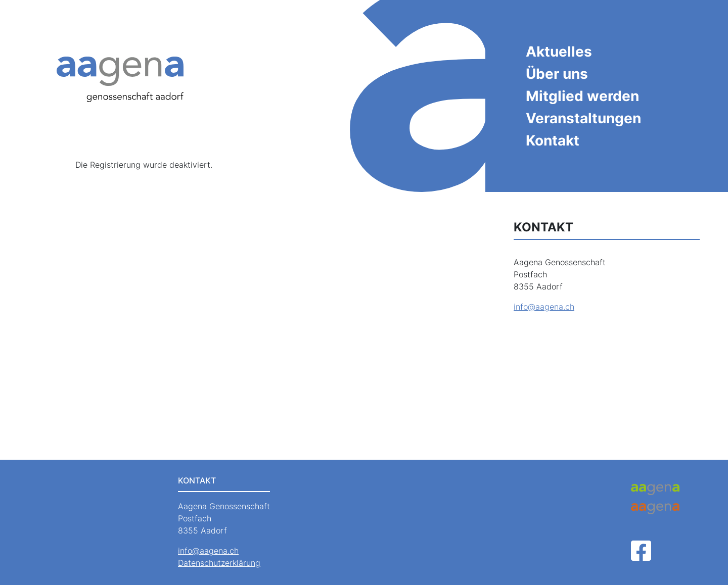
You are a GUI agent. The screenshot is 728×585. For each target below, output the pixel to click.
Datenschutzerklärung (219, 563)
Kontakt (553, 140)
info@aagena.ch (544, 307)
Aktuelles (559, 52)
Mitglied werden (582, 96)
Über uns (557, 74)
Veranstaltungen (583, 118)
